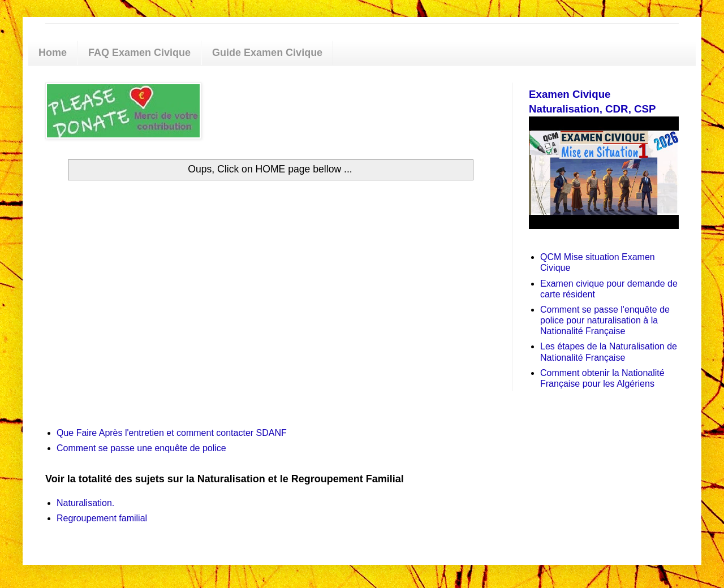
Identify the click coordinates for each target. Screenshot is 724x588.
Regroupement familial (102, 518)
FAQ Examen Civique (139, 53)
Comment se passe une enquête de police (141, 448)
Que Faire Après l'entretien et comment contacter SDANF (172, 433)
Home (53, 53)
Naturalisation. (85, 503)
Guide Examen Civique (267, 53)
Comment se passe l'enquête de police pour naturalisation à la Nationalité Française (605, 320)
